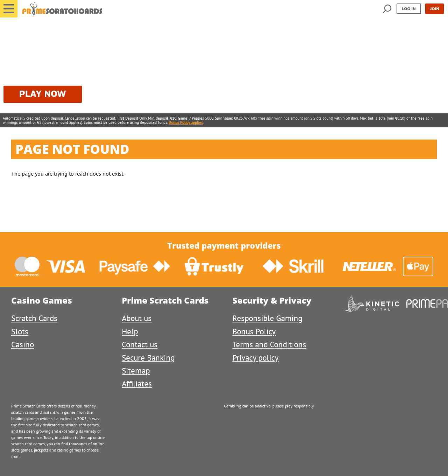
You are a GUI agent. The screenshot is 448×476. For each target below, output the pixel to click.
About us (137, 318)
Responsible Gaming (267, 318)
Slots (20, 331)
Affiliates (137, 383)
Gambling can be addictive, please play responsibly (269, 406)
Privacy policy (255, 358)
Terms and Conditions (269, 344)
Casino (23, 344)
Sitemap (136, 371)
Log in (409, 9)
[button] (9, 9)
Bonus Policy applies (186, 122)
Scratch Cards (34, 318)
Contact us (140, 344)
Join (435, 9)
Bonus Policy (254, 331)
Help (130, 331)
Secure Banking (148, 358)
